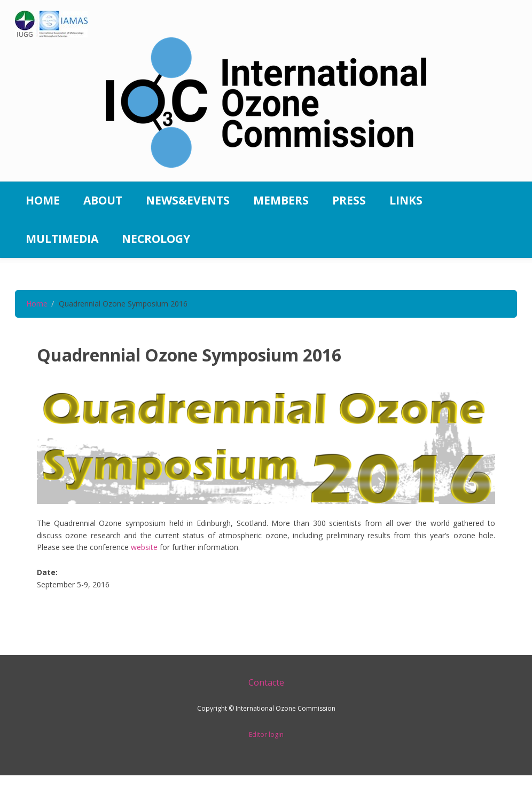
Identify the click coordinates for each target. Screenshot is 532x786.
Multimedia (62, 239)
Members (281, 200)
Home (43, 200)
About (103, 200)
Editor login (266, 734)
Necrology (156, 239)
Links (406, 200)
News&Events (188, 200)
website (144, 547)
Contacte (266, 682)
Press (349, 200)
